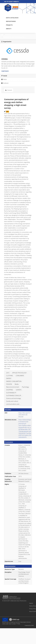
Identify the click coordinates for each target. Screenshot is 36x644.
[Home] (2, 35)
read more (5, 71)
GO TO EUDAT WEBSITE (11, 2)
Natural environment (13, 387)
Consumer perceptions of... (14, 37)
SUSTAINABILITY (11, 393)
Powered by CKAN (29, 625)
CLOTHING (10, 376)
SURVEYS (19, 390)
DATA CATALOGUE (12, 18)
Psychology (25, 387)
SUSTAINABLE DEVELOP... (14, 395)
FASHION (9, 384)
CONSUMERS (20, 376)
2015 (8, 373)
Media (17, 384)
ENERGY (9, 378)
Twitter (4, 79)
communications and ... (13, 404)
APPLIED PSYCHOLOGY (19, 373)
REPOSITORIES (11, 21)
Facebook (5, 83)
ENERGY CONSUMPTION (14, 381)
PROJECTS (9, 25)
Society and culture (12, 401)
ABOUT (9, 29)
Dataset (8, 35)
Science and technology (13, 398)
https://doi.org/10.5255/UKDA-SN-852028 (25, 415)
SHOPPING (10, 390)
